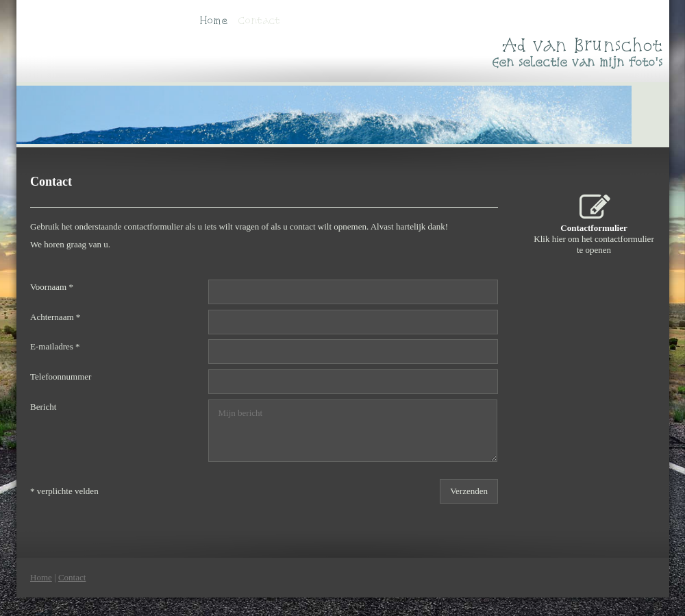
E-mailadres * (55, 347)
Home (214, 20)
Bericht (43, 407)
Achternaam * (55, 317)
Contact (259, 20)
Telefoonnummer (61, 377)
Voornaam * (52, 287)
